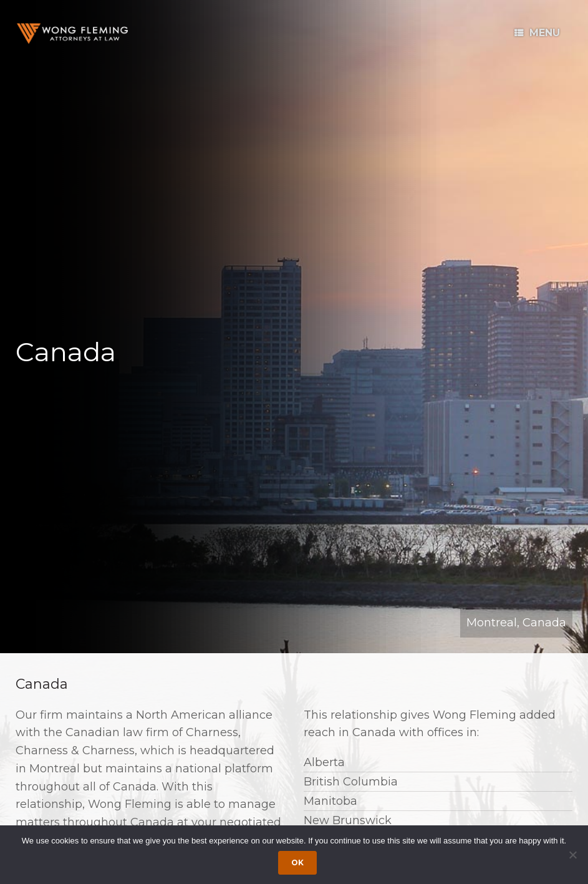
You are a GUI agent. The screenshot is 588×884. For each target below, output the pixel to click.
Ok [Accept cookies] (297, 862)
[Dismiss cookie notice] (572, 855)
